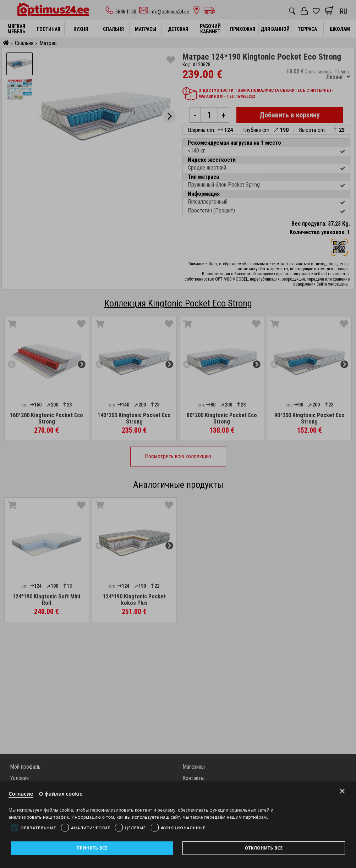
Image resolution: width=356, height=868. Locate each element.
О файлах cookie (61, 794)
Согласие (21, 794)
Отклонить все (264, 848)
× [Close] (342, 791)
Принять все (92, 848)
